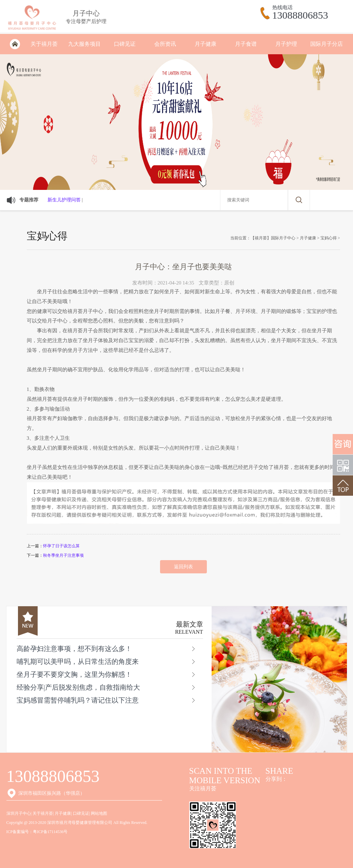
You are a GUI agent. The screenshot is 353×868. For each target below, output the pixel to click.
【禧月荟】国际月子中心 (273, 238)
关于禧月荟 (44, 44)
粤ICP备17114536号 (50, 832)
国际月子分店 (327, 44)
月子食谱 (246, 44)
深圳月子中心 (19, 813)
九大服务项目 (84, 44)
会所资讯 (165, 44)
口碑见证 (125, 44)
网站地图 (99, 813)
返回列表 (183, 567)
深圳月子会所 (15, 44)
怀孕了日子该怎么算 (61, 546)
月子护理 (286, 44)
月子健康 (205, 44)
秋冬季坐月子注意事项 (63, 555)
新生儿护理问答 (64, 200)
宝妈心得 (329, 238)
